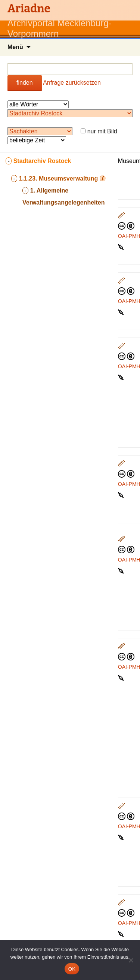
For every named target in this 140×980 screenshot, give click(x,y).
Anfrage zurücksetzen (72, 83)
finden (25, 83)
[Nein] (131, 960)
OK (72, 969)
